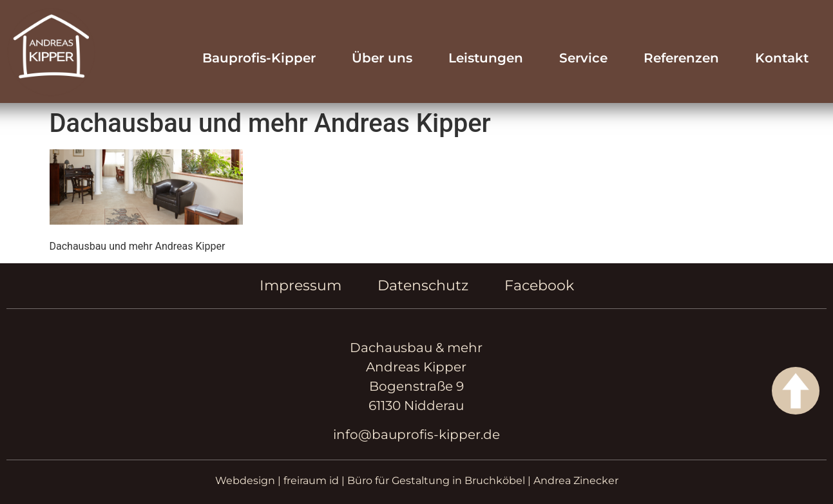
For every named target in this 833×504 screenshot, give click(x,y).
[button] (28, 476)
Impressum (301, 285)
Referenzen (681, 58)
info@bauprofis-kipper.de (416, 434)
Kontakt (782, 58)
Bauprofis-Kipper (259, 58)
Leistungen (486, 58)
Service (583, 58)
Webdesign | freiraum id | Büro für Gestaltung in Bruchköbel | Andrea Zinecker (417, 481)
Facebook (539, 285)
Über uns (382, 58)
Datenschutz (423, 285)
